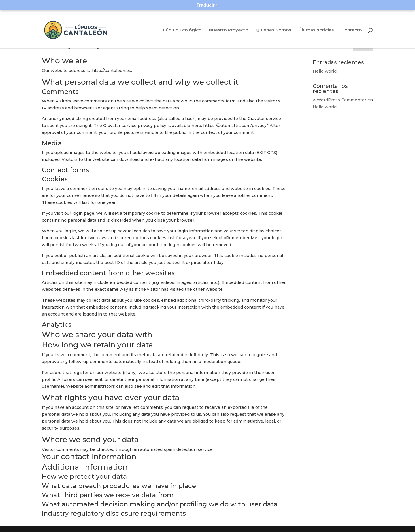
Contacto (351, 30)
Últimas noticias (316, 30)
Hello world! (325, 71)
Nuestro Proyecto (229, 30)
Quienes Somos (273, 30)
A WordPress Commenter (339, 100)
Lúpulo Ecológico (182, 30)
